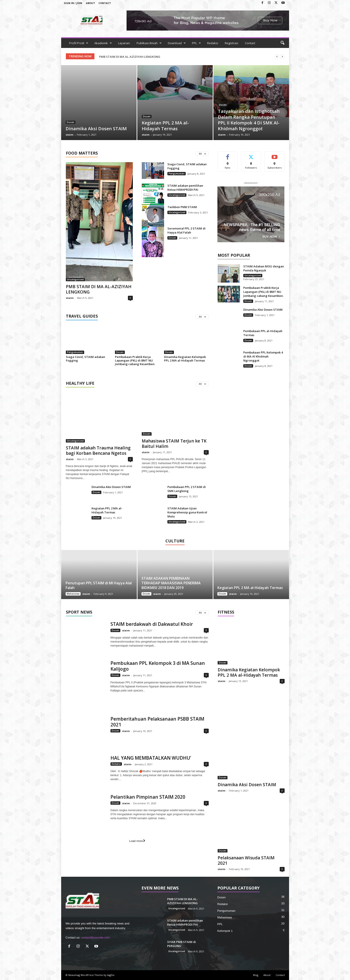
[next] (282, 57)
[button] (282, 43)
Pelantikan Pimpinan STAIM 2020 (148, 797)
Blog (256, 975)
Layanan (124, 43)
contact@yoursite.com (95, 938)
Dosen (71, 122)
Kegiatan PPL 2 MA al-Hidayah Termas (165, 126)
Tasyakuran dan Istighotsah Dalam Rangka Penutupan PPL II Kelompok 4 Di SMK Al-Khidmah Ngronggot (249, 120)
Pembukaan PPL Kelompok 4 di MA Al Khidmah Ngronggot (263, 356)
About (91, 3)
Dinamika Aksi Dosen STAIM (96, 129)
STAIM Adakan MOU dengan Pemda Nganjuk (264, 268)
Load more (137, 841)
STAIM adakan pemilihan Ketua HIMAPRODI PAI (185, 188)
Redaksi (213, 43)
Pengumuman (177, 174)
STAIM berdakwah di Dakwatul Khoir (152, 624)
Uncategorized (75, 279)
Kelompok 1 (225, 931)
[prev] (277, 57)
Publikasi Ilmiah (149, 43)
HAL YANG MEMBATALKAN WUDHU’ (151, 758)
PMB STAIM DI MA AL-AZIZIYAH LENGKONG (130, 57)
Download (177, 43)
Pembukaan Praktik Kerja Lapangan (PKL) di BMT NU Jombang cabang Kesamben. (135, 360)
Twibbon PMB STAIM (182, 207)
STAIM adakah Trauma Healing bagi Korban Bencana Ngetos (98, 451)
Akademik (103, 43)
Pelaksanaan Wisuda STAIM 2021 (246, 860)
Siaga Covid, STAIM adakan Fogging (85, 359)
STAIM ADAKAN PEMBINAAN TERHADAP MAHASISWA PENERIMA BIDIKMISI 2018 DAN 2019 (171, 583)
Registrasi (231, 43)
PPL (196, 43)
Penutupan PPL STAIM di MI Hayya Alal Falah (99, 585)
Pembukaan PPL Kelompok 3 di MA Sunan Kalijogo (158, 666)
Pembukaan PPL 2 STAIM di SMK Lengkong (187, 489)
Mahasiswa (73, 594)
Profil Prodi (79, 43)
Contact (105, 3)
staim (69, 135)
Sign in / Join (73, 3)
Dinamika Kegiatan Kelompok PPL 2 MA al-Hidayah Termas (185, 359)
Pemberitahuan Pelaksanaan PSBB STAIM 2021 (157, 722)
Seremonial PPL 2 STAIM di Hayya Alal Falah (186, 230)
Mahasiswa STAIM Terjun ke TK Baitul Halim (174, 444)
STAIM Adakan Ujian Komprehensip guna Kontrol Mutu (187, 512)
